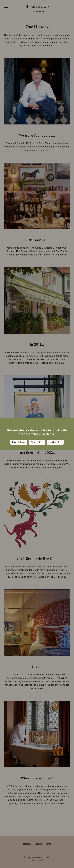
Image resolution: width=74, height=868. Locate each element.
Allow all (55, 442)
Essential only (19, 442)
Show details (37, 442)
